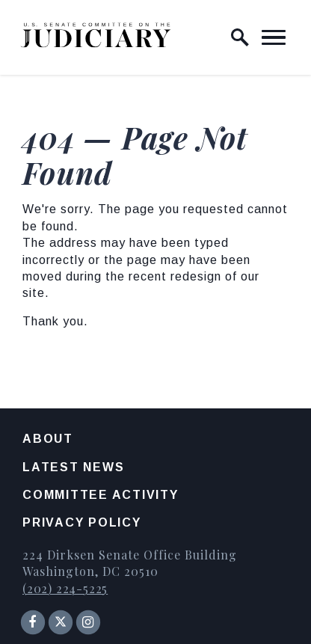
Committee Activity (101, 495)
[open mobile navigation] (274, 37)
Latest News (73, 467)
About (48, 439)
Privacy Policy (82, 522)
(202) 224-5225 (65, 588)
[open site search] (240, 37)
